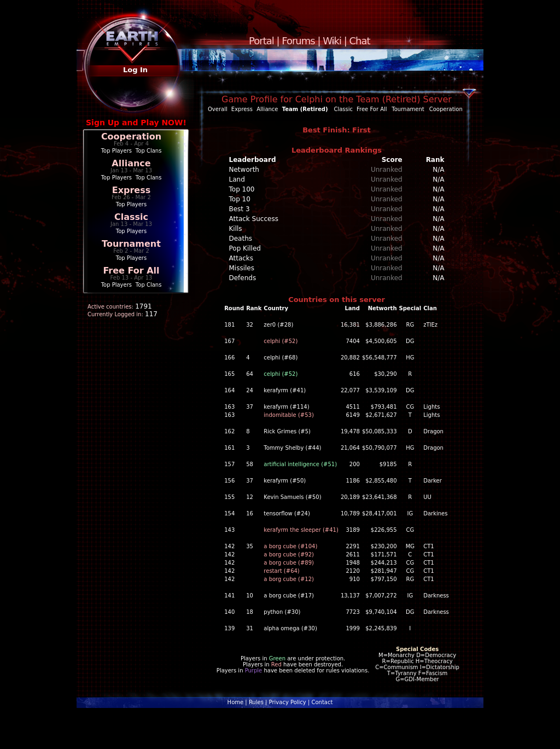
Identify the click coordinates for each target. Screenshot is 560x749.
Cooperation (131, 137)
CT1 (428, 546)
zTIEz (430, 325)
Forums (298, 41)
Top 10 (240, 199)
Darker (433, 481)
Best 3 (240, 209)
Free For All (131, 271)
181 (229, 325)
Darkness (436, 596)
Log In (135, 70)
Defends (243, 278)
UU (427, 497)
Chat (360, 41)
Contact (322, 702)
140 (229, 612)
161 (229, 448)
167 (229, 341)
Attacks (241, 258)
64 (250, 374)
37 (250, 407)
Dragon (433, 431)
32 (250, 325)
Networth (244, 170)
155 (229, 497)
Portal (261, 41)
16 (250, 513)
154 (229, 513)
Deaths (241, 239)
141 (229, 596)
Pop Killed (245, 248)
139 (229, 628)
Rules (256, 702)
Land (237, 179)
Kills (236, 229)
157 (229, 464)
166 (229, 358)
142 (229, 546)
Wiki (332, 41)
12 (250, 497)
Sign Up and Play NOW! (136, 123)
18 (250, 612)
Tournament (131, 244)
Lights (431, 407)
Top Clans (149, 151)
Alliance (131, 163)
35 (250, 546)
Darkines (435, 513)
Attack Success (254, 219)
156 (229, 481)
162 (229, 431)
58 (250, 464)
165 (229, 374)
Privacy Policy (288, 702)
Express (132, 190)
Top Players (116, 151)
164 (229, 390)
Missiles (242, 268)
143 (229, 530)
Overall (218, 109)
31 (250, 628)
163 (229, 407)
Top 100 (242, 189)
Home (236, 702)
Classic (131, 217)
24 (250, 390)
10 (250, 596)
